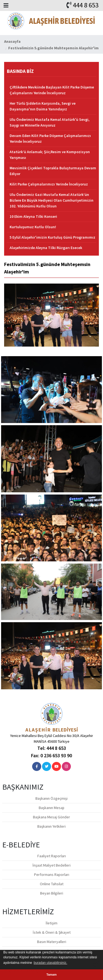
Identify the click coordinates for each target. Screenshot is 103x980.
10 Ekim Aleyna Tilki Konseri (33, 216)
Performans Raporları (52, 875)
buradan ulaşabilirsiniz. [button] (50, 963)
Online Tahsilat (52, 884)
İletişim (51, 923)
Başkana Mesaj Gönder (51, 817)
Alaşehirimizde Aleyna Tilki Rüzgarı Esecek (46, 248)
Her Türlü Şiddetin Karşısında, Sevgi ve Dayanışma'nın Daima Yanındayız (43, 106)
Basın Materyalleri (52, 942)
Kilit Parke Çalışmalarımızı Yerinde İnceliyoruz (49, 184)
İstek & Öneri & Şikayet (52, 932)
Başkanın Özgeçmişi (51, 798)
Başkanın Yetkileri (51, 826)
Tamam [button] (51, 975)
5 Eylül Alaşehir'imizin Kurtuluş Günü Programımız (52, 237)
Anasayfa (12, 41)
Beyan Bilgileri (52, 893)
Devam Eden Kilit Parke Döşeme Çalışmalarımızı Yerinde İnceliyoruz (50, 138)
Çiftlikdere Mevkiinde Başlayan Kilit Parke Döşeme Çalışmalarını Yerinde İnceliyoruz (52, 90)
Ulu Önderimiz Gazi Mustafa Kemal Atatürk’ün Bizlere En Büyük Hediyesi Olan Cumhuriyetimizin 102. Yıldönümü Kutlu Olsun (51, 200)
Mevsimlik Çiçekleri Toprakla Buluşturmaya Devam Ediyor (53, 171)
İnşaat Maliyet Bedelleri (51, 865)
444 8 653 (86, 5)
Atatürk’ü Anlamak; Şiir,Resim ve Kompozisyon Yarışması (50, 155)
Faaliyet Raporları (52, 856)
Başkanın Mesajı (51, 808)
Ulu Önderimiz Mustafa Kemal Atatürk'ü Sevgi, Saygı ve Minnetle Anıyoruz (50, 122)
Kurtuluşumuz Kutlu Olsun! (33, 227)
